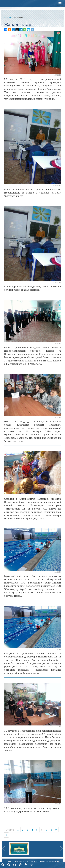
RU (32, 865)
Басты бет (7, 17)
